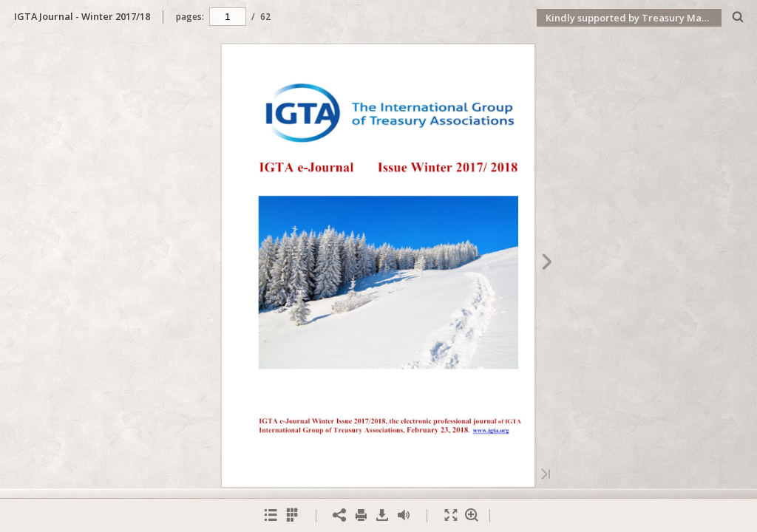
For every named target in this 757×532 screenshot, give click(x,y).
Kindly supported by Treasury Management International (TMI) (634, 18)
